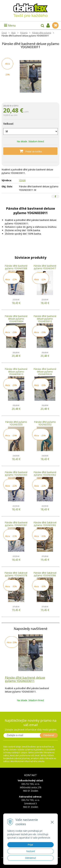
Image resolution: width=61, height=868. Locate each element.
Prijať (30, 845)
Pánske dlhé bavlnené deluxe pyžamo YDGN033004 (16, 319)
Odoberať (49, 735)
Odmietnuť (31, 858)
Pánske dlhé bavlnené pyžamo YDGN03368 (16, 267)
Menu (10, 25)
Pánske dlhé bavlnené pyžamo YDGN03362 (45, 473)
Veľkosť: (8, 124)
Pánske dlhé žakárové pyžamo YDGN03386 (45, 574)
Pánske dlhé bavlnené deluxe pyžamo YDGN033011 (25, 679)
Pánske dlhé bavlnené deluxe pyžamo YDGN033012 (45, 319)
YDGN (22, 180)
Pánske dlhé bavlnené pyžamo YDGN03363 (16, 473)
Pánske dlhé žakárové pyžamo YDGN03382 (45, 524)
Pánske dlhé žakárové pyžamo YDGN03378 (16, 574)
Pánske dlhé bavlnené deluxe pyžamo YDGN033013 (16, 372)
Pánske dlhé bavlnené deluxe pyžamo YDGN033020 (45, 372)
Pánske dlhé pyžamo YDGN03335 (16, 423)
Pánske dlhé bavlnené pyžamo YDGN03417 (45, 267)
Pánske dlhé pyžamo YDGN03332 (45, 423)
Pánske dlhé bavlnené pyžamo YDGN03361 (16, 524)
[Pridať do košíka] (30, 151)
